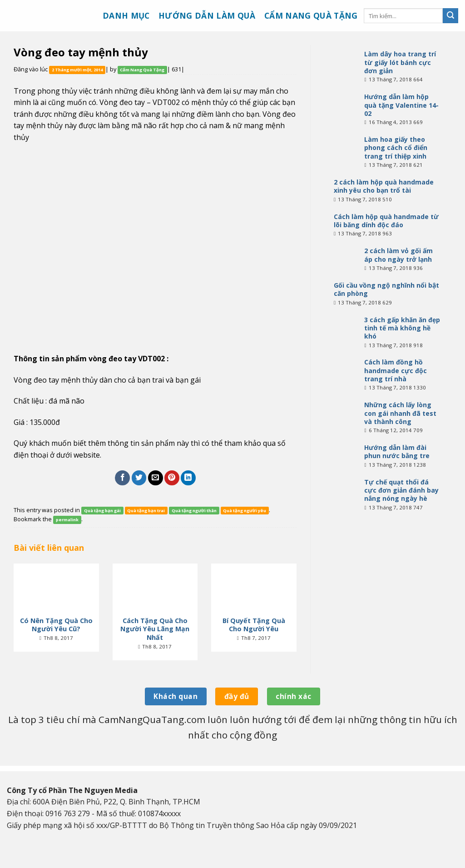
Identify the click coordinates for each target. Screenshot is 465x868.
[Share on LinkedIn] (188, 478)
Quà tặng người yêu (245, 511)
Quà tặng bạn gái (102, 511)
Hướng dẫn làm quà (207, 15)
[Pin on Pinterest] (172, 478)
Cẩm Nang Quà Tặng (142, 70)
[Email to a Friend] (156, 478)
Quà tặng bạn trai (146, 511)
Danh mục (126, 15)
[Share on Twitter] (139, 478)
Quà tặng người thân (194, 511)
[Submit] (450, 16)
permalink (67, 520)
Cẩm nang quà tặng (311, 15)
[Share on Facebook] (122, 478)
